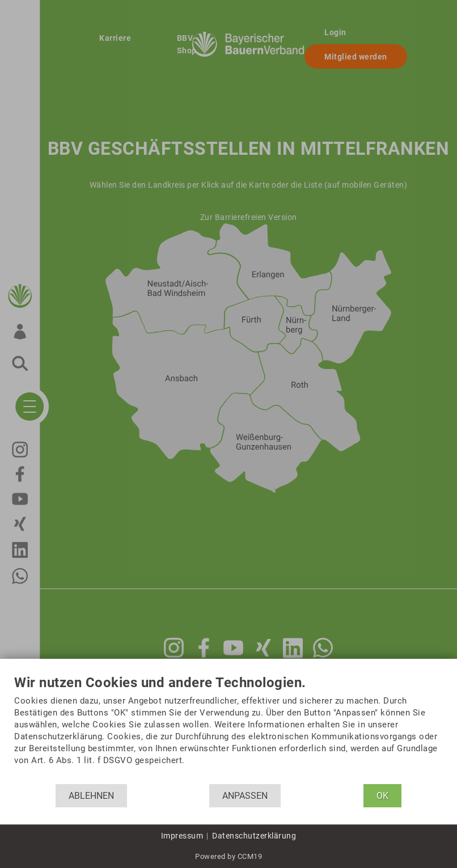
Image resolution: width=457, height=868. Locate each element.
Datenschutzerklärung (254, 836)
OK (382, 796)
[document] (228, 730)
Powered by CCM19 (228, 856)
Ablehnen (91, 796)
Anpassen (245, 796)
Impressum (182, 836)
